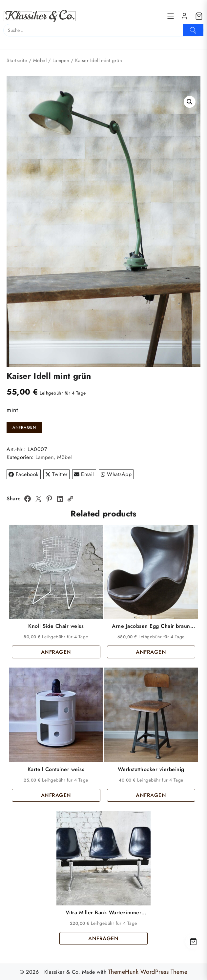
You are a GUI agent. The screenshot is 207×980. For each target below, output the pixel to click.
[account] (184, 16)
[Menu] (171, 16)
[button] (190, 102)
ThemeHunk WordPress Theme (148, 972)
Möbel (40, 60)
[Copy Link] (70, 499)
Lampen (61, 60)
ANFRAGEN (24, 427)
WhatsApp (116, 474)
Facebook (24, 474)
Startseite (17, 60)
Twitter (56, 474)
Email (84, 474)
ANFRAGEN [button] (56, 652)
